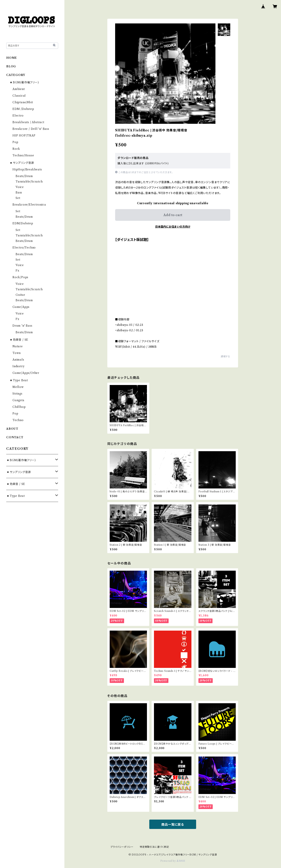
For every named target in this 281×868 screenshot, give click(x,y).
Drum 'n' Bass (22, 326)
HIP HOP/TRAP (24, 135)
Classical (19, 96)
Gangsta (18, 400)
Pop (15, 142)
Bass (19, 192)
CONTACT (15, 437)
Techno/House (23, 155)
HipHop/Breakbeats (27, 169)
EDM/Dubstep (23, 223)
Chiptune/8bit (23, 102)
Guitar (20, 295)
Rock (16, 149)
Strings (17, 394)
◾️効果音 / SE (19, 340)
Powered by (173, 861)
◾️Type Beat (19, 380)
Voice (20, 187)
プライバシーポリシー (122, 847)
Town (17, 353)
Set (18, 198)
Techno (18, 420)
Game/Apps (21, 307)
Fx (17, 271)
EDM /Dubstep (23, 109)
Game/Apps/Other (26, 373)
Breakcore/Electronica (29, 205)
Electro (18, 116)
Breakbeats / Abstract (28, 122)
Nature (18, 346)
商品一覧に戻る (173, 824)
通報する (225, 356)
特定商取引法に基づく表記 (154, 847)
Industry (18, 366)
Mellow (18, 387)
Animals (18, 360)
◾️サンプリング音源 (22, 163)
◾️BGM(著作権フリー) (24, 82)
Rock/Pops (20, 277)
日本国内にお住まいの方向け (173, 227)
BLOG (11, 66)
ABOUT (12, 429)
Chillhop (19, 407)
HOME (12, 58)
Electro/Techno (24, 248)
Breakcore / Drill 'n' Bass (31, 129)
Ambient (19, 89)
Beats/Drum (24, 176)
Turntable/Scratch (29, 182)
